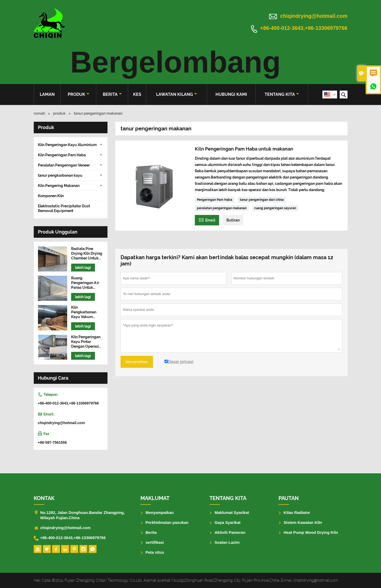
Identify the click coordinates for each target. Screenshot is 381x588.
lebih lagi (83, 268)
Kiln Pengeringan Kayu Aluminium (67, 145)
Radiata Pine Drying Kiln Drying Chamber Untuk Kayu (87, 254)
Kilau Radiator (297, 512)
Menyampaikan (160, 512)
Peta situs (155, 552)
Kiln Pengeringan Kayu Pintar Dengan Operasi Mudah (86, 342)
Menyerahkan (137, 362)
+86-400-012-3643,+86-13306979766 (304, 28)
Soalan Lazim (227, 542)
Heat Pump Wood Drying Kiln (311, 532)
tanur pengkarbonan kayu (60, 175)
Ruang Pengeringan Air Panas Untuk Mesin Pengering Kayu (86, 283)
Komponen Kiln (51, 196)
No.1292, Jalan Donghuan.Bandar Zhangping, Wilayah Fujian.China (83, 515)
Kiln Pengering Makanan (59, 186)
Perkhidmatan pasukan (167, 522)
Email (207, 220)
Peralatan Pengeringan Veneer (64, 165)
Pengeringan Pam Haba (215, 200)
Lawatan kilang (177, 94)
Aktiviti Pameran (230, 532)
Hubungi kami (231, 94)
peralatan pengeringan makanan (222, 208)
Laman (47, 94)
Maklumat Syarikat (232, 512)
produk (78, 94)
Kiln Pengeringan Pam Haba (62, 155)
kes (137, 94)
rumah (39, 113)
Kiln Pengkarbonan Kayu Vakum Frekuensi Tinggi (86, 312)
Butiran (233, 220)
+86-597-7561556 (52, 442)
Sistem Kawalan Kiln (303, 522)
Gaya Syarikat (228, 522)
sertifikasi (155, 542)
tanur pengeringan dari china (262, 200)
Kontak (44, 498)
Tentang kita (282, 94)
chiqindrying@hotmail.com (314, 16)
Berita (112, 94)
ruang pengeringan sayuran (275, 208)
